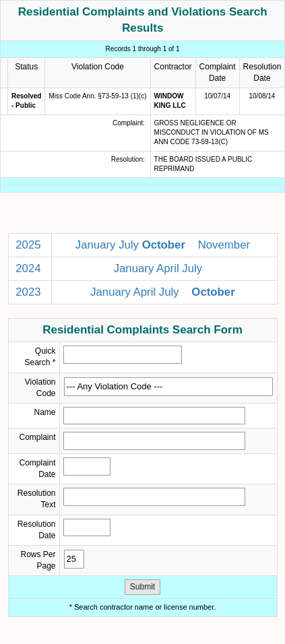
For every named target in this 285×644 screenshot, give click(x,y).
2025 (28, 245)
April (168, 268)
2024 (28, 268)
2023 (28, 292)
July (129, 245)
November (224, 245)
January (96, 245)
